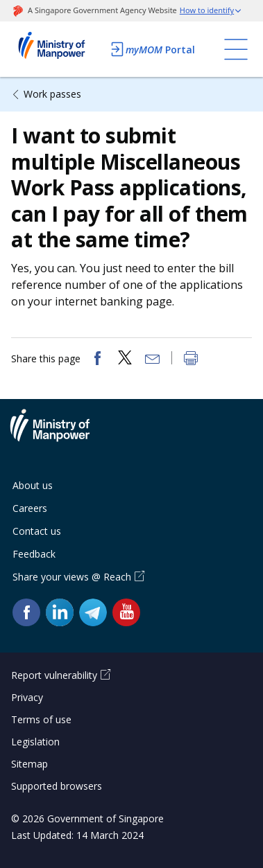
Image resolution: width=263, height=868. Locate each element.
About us (33, 485)
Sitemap (29, 764)
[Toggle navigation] (236, 49)
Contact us (37, 531)
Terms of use (41, 719)
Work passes (52, 94)
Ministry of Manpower (60, 434)
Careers (30, 508)
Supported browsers (57, 786)
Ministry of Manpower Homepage (57, 49)
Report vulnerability (54, 675)
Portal (152, 49)
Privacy (27, 697)
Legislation (35, 742)
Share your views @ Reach (72, 577)
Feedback (34, 554)
